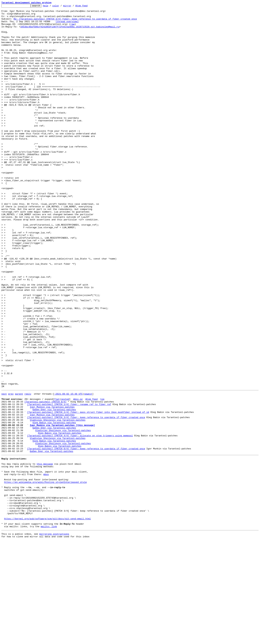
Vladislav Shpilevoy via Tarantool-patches (58, 502)
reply (28, 471)
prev (11, 471)
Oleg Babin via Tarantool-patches (54, 505)
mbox (46, 566)
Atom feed (87, 7)
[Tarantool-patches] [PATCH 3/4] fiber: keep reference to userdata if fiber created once (86, 499)
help (51, 7)
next (4, 471)
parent (19, 471)
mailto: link (49, 629)
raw (73, 28)
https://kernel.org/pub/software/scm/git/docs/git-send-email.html (48, 620)
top (102, 477)
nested (65, 477)
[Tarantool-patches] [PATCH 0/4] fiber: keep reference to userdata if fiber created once (86, 537)
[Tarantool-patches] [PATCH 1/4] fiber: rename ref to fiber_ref (69, 483)
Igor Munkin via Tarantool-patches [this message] (62, 508)
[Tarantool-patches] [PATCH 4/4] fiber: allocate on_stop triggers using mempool (80, 521)
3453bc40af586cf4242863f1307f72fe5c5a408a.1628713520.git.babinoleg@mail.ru (70, 31)
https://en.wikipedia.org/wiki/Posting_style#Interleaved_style (46, 576)
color (61, 7)
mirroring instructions (54, 637)
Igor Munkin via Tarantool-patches (52, 487)
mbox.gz (78, 477)
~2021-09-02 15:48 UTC (68, 471)
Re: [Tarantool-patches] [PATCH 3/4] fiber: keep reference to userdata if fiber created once (75, 22)
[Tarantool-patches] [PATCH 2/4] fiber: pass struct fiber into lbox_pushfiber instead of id (88, 493)
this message (45, 554)
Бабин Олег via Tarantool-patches (54, 490)
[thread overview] (67, 25)
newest (88, 471)
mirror (73, 7)
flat (57, 477)
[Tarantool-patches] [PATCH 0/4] (46, 480)
